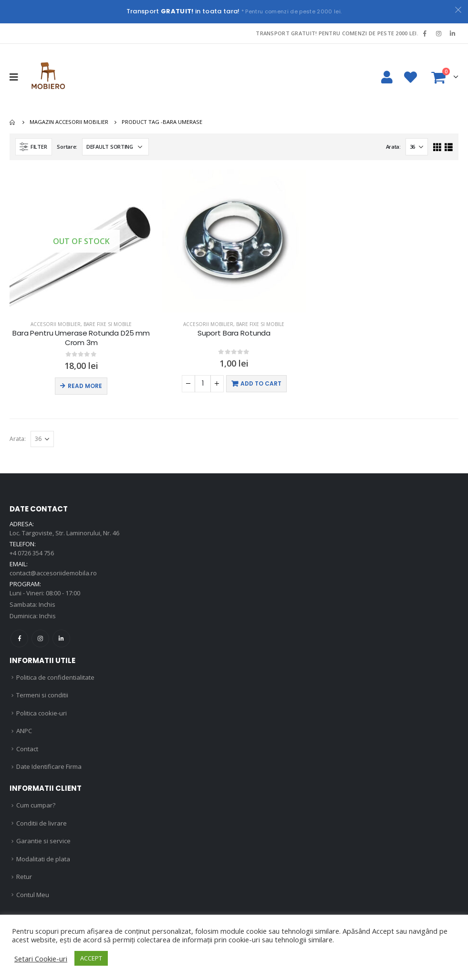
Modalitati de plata (43, 859)
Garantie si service (43, 841)
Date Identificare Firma (49, 766)
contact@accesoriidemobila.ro (53, 573)
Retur (24, 877)
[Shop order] (115, 147)
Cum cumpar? (36, 805)
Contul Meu (33, 895)
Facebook (19, 638)
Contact (27, 749)
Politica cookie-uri (42, 713)
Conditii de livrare (42, 823)
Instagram (40, 638)
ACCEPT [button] (91, 958)
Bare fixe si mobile (108, 324)
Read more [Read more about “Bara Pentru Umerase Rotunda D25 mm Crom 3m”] (85, 386)
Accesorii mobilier (56, 324)
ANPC (24, 731)
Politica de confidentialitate (55, 677)
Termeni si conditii (42, 695)
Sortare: (67, 147)
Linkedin (61, 638)
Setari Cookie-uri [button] (41, 959)
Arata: (393, 147)
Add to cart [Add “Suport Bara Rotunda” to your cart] (261, 383)
